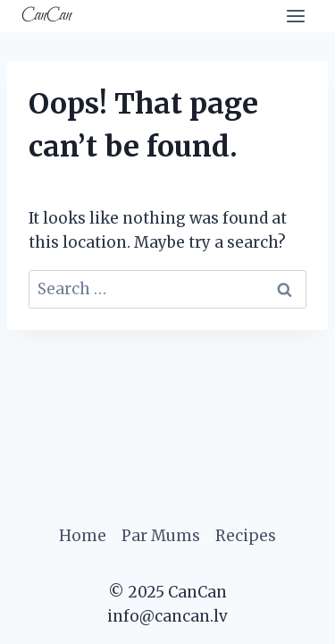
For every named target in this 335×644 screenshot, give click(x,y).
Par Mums (161, 536)
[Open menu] (295, 16)
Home (83, 536)
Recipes (246, 536)
